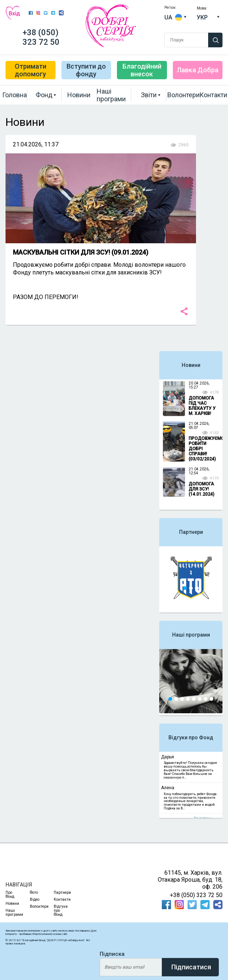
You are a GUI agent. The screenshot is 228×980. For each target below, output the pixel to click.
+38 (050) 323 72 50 (41, 37)
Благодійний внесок (142, 70)
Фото (34, 892)
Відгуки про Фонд (191, 737)
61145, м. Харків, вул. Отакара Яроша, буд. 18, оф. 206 (190, 880)
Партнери (191, 532)
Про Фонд (10, 895)
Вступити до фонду (86, 70)
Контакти (213, 95)
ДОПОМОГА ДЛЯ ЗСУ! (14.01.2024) (202, 489)
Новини (79, 95)
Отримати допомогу (31, 70)
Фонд (44, 95)
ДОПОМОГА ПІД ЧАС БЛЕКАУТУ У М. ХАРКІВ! (202, 406)
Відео (35, 899)
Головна (15, 95)
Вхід (13, 13)
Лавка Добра (198, 70)
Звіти (149, 95)
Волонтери (184, 95)
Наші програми (111, 95)
